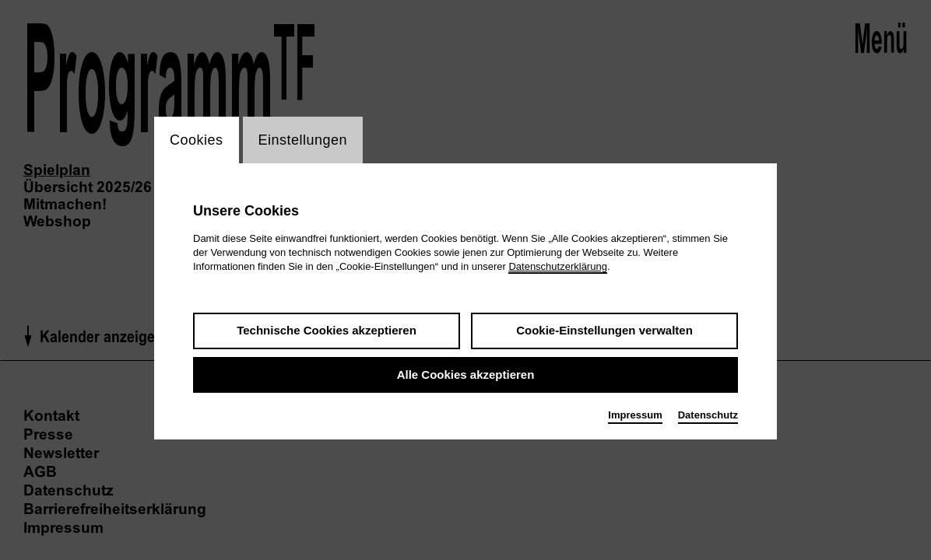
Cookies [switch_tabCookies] (197, 140)
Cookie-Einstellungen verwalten (604, 330)
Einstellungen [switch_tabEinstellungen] (303, 140)
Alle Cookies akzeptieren (466, 374)
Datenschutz (708, 415)
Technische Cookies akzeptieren (327, 330)
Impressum (635, 415)
